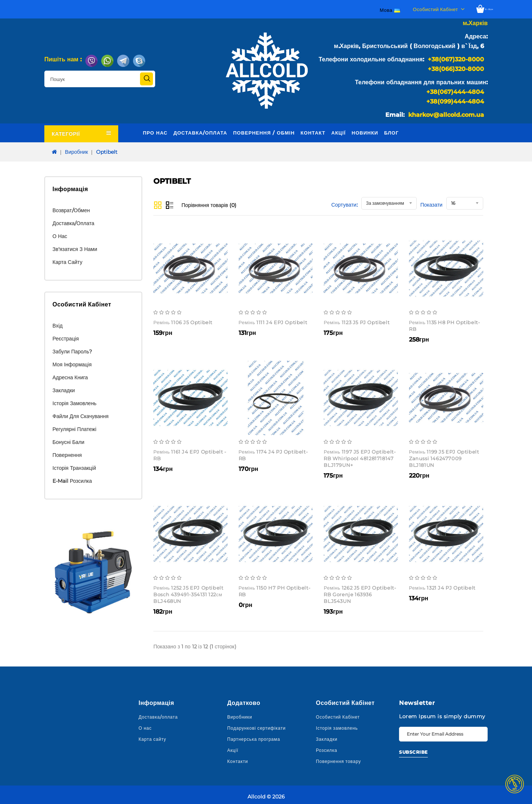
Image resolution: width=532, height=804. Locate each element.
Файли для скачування (81, 416)
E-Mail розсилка (72, 481)
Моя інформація (72, 364)
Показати (432, 205)
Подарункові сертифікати (256, 728)
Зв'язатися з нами (75, 249)
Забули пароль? (72, 352)
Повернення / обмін (264, 133)
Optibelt (107, 152)
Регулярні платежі (74, 429)
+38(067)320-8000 (456, 59)
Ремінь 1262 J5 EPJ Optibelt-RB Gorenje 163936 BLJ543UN (360, 594)
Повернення (67, 455)
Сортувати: (345, 205)
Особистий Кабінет (338, 717)
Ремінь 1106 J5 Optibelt (183, 322)
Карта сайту (67, 262)
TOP (515, 784)
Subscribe (413, 752)
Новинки (365, 133)
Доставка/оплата (200, 133)
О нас (60, 236)
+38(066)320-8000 (456, 69)
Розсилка (327, 750)
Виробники (240, 717)
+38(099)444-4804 (455, 101)
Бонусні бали (68, 442)
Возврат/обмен (71, 210)
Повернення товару (338, 761)
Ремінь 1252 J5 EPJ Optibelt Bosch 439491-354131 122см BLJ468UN (188, 594)
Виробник (76, 152)
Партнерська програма (254, 739)
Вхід (57, 326)
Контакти (238, 761)
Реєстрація (66, 339)
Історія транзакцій (74, 468)
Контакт (313, 133)
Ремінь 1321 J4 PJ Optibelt (442, 588)
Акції (339, 133)
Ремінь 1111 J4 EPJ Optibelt (273, 322)
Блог (392, 133)
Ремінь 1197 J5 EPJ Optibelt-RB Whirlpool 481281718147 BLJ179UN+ (360, 458)
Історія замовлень (74, 403)
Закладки (64, 390)
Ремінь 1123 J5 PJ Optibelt (357, 322)
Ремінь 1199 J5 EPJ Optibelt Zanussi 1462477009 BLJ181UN (444, 458)
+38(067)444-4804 (455, 92)
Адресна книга (70, 377)
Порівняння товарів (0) (209, 205)
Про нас (155, 133)
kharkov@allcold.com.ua (446, 115)
